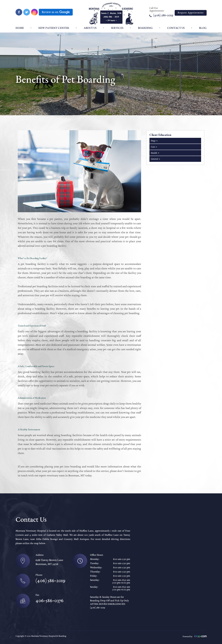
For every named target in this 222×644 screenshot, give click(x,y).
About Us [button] (90, 28)
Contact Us (176, 28)
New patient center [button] (54, 28)
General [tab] (155, 159)
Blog (203, 28)
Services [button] (117, 28)
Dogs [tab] (154, 141)
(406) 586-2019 (161, 16)
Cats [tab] (154, 147)
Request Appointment (191, 13)
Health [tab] (155, 153)
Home (20, 28)
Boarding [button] (145, 28)
